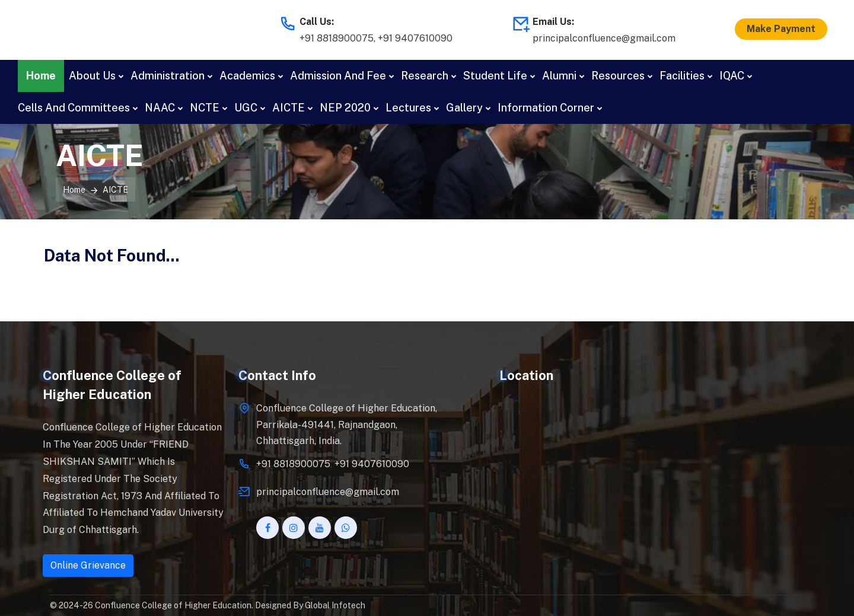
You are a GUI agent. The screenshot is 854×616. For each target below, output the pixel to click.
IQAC (732, 76)
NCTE (205, 108)
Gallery (464, 108)
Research (425, 76)
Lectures (408, 108)
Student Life (495, 76)
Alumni (559, 76)
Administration (168, 76)
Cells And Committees (74, 108)
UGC (246, 108)
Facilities (682, 76)
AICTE (289, 108)
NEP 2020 (345, 108)
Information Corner (546, 108)
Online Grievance (88, 565)
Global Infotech (335, 605)
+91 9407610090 (415, 38)
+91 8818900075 (337, 38)
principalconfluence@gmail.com (604, 38)
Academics (247, 76)
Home (41, 76)
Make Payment (781, 29)
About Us (92, 76)
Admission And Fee (338, 76)
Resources (618, 76)
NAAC (160, 108)
